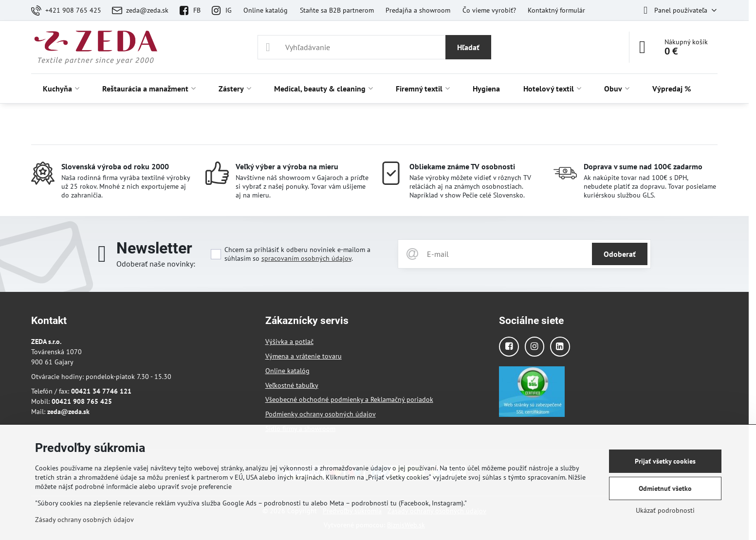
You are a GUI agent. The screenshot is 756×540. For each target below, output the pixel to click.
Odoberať (620, 254)
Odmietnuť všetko (665, 488)
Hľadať (468, 47)
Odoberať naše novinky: (156, 264)
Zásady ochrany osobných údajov (84, 520)
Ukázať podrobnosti (665, 510)
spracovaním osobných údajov (306, 258)
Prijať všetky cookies (665, 461)
